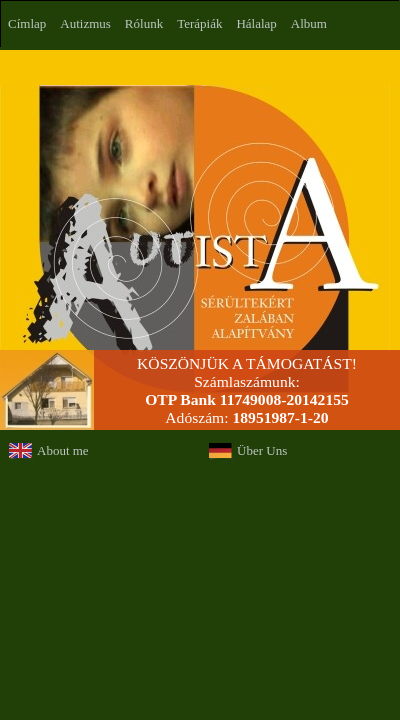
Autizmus (85, 23)
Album (309, 23)
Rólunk (144, 23)
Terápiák (199, 23)
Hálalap (256, 23)
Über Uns (262, 450)
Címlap (27, 23)
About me (63, 450)
